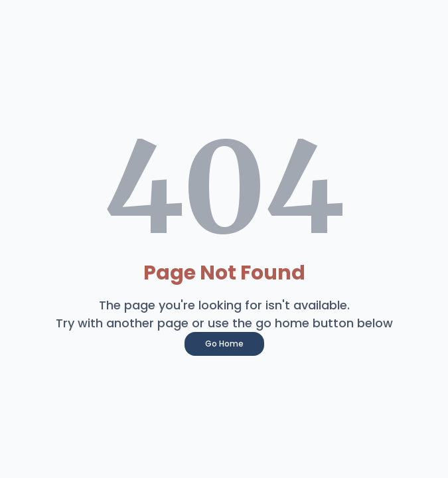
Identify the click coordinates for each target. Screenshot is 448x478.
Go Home (224, 344)
